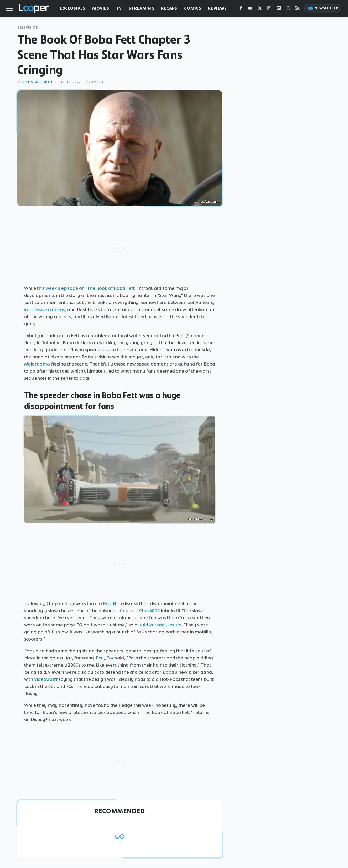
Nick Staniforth (37, 82)
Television (28, 27)
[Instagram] (269, 9)
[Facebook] (241, 9)
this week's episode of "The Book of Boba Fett (86, 288)
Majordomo (37, 364)
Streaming (141, 8)
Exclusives (73, 8)
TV (119, 8)
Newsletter (323, 8)
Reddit (110, 603)
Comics (193, 8)
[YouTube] (250, 9)
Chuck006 (149, 611)
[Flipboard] (279, 9)
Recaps (169, 8)
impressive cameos (45, 309)
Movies (101, 8)
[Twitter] (260, 9)
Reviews (217, 8)
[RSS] (298, 9)
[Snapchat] (288, 9)
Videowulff (46, 679)
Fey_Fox (105, 658)
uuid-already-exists (160, 625)
